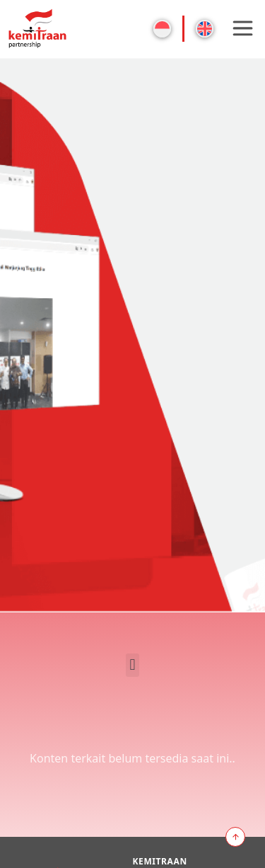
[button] (132, 665)
